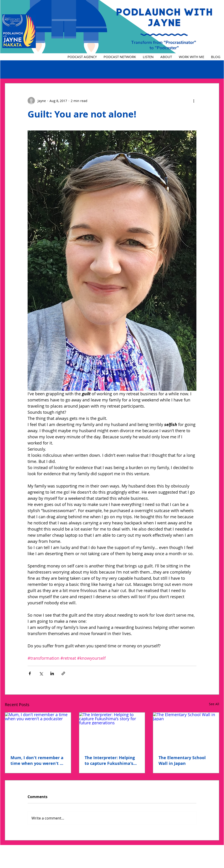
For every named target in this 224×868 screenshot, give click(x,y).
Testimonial (37, 69)
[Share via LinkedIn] (52, 673)
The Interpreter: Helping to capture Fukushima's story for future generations (110, 761)
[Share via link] (63, 673)
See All (214, 704)
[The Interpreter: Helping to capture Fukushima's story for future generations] (112, 731)
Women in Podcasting (72, 69)
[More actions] (194, 101)
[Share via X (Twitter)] (41, 673)
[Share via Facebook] (30, 673)
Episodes (12, 69)
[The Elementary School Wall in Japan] (186, 731)
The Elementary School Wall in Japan (182, 761)
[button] (213, 69)
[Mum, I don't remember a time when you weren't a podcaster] (38, 731)
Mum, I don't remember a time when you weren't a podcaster (37, 761)
